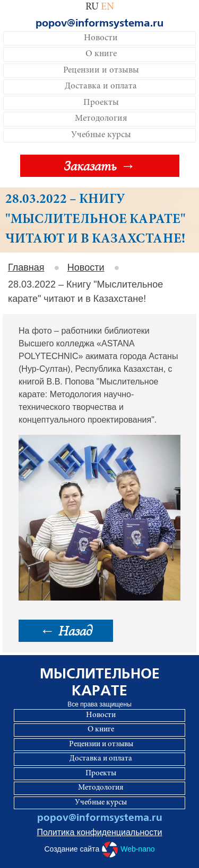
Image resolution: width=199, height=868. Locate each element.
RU (92, 7)
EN (107, 7)
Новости (101, 38)
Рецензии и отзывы (101, 71)
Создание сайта (99, 849)
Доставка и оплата (101, 87)
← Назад (66, 631)
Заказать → (99, 166)
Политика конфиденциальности (99, 832)
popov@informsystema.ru (99, 23)
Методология (101, 119)
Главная (26, 267)
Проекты (101, 103)
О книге (101, 54)
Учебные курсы (101, 135)
